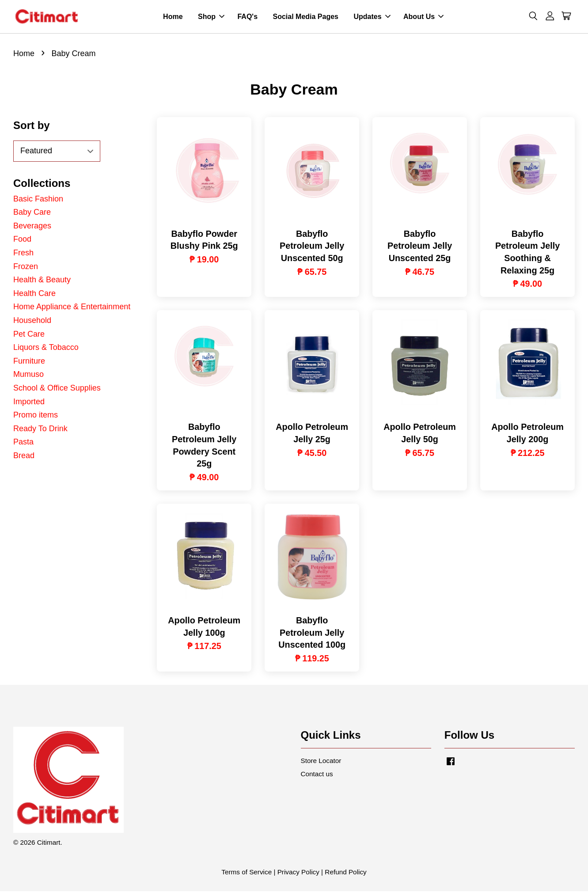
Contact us (317, 775)
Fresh (23, 254)
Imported (29, 402)
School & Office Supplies (57, 389)
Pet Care (29, 334)
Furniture (29, 362)
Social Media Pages (305, 17)
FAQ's (247, 17)
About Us (423, 17)
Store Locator (321, 761)
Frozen (26, 267)
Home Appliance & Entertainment (72, 307)
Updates (372, 17)
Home (173, 17)
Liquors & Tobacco (46, 348)
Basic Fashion (38, 200)
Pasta (23, 443)
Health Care (34, 294)
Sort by (32, 126)
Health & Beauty (42, 281)
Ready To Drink (40, 429)
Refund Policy (345, 873)
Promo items (36, 416)
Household (32, 321)
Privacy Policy (298, 873)
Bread (24, 456)
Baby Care (32, 213)
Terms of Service (247, 873)
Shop (211, 17)
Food (22, 240)
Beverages (32, 227)
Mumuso (28, 375)
